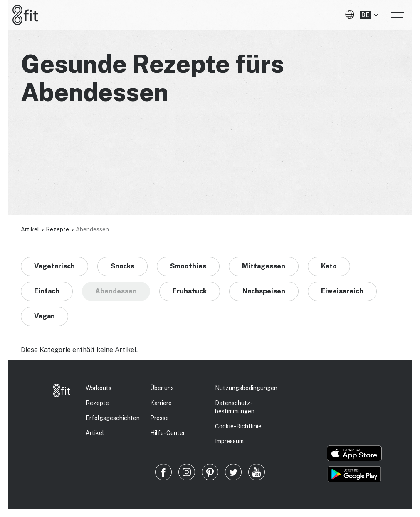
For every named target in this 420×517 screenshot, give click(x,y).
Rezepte (57, 229)
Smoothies (188, 266)
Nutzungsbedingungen (246, 388)
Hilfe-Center (168, 433)
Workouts (99, 388)
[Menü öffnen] (399, 14)
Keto (329, 266)
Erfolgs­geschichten (113, 418)
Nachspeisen (264, 291)
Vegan (44, 316)
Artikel (30, 229)
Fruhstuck (190, 291)
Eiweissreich (342, 291)
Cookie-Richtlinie (238, 426)
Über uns (162, 388)
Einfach (47, 291)
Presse (159, 418)
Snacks (122, 266)
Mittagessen (264, 266)
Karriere (161, 403)
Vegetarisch (54, 266)
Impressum (229, 441)
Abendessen (116, 291)
